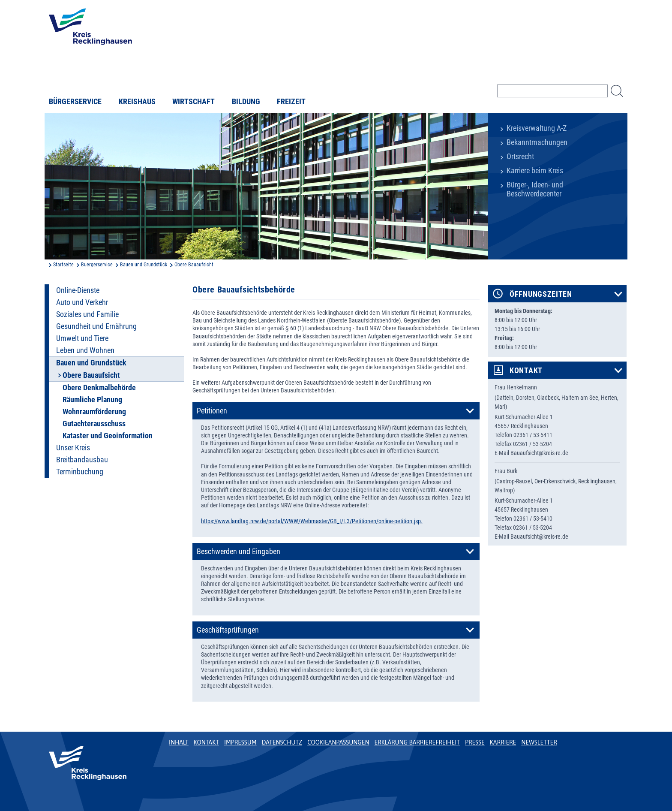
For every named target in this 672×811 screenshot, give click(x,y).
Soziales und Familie (87, 314)
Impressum (240, 742)
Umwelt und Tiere (82, 338)
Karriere (503, 742)
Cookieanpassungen (338, 742)
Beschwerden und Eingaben (238, 552)
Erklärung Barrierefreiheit (417, 742)
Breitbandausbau (82, 460)
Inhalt (179, 742)
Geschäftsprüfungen (228, 630)
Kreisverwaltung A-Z (537, 128)
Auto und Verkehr (82, 302)
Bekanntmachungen (537, 142)
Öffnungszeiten (541, 294)
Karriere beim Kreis (535, 171)
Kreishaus (137, 102)
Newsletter (539, 742)
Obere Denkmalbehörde (99, 388)
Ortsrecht (520, 157)
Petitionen (212, 411)
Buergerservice (97, 265)
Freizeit (291, 102)
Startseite (63, 265)
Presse (475, 742)
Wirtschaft (193, 102)
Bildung (246, 102)
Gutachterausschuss (94, 424)
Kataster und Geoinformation (108, 436)
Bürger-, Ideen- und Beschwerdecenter (535, 189)
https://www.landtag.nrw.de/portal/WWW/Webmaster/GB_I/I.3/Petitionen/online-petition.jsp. (312, 521)
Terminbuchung (80, 472)
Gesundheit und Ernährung (96, 326)
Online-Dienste (78, 290)
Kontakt (526, 371)
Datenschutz (282, 742)
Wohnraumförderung (94, 412)
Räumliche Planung (92, 400)
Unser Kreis (73, 448)
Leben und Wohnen (85, 350)
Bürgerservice (75, 102)
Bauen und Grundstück (144, 265)
